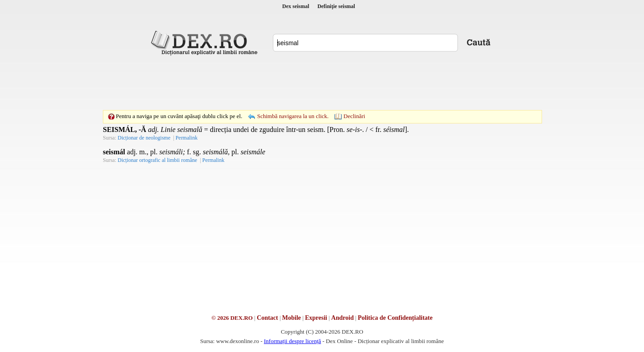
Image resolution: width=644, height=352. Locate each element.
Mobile (292, 318)
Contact (267, 318)
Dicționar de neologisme (144, 138)
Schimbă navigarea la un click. (293, 116)
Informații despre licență (292, 341)
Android (343, 318)
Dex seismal (296, 6)
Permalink (186, 138)
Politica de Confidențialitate (395, 318)
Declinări (354, 116)
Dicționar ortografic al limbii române (157, 160)
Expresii (316, 318)
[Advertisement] (322, 83)
